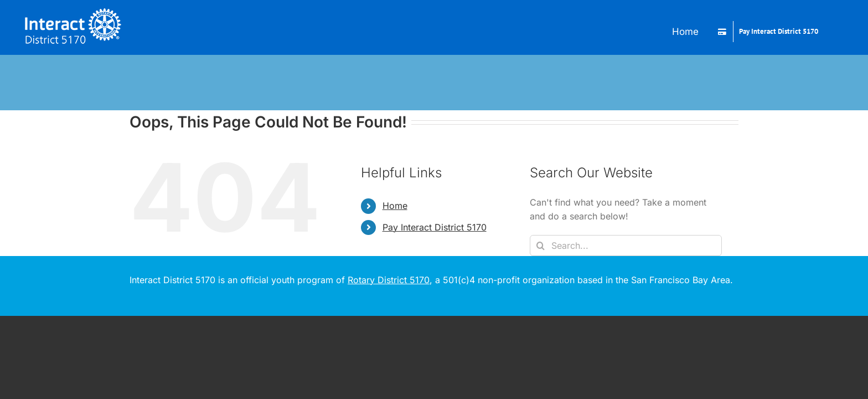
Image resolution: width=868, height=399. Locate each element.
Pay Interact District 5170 (435, 227)
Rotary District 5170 (389, 280)
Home (395, 206)
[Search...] (626, 245)
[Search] (540, 245)
